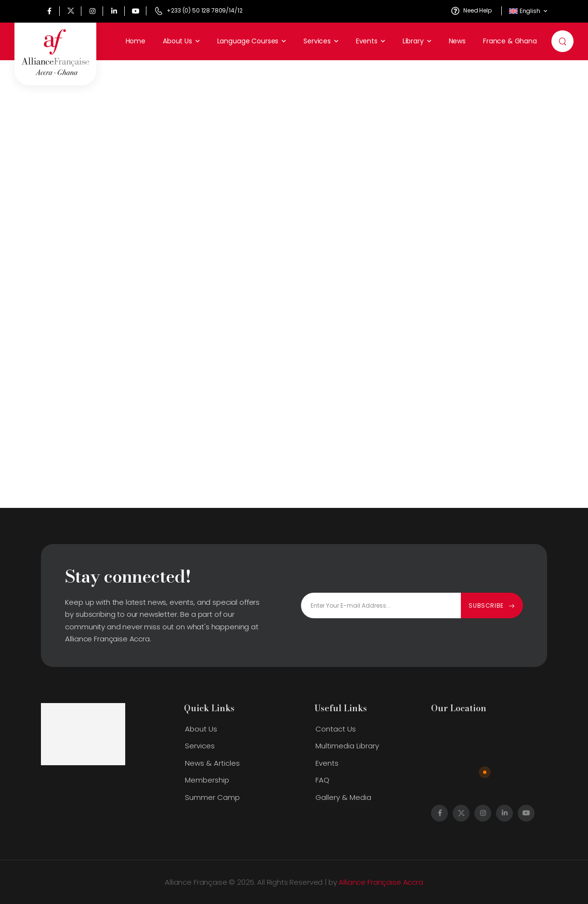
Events (367, 41)
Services (317, 41)
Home (136, 41)
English (525, 11)
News (457, 41)
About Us (177, 41)
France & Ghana (510, 41)
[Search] (564, 41)
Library (413, 41)
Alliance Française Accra (381, 882)
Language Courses (248, 41)
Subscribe (486, 605)
